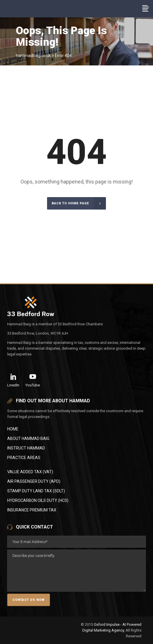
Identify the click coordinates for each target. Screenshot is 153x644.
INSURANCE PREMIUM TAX (32, 510)
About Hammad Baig (28, 438)
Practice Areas (24, 458)
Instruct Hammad (26, 448)
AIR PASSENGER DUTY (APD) (34, 481)
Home (13, 429)
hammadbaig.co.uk (33, 56)
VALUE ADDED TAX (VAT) (30, 472)
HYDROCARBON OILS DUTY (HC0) (38, 500)
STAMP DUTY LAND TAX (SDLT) (36, 491)
